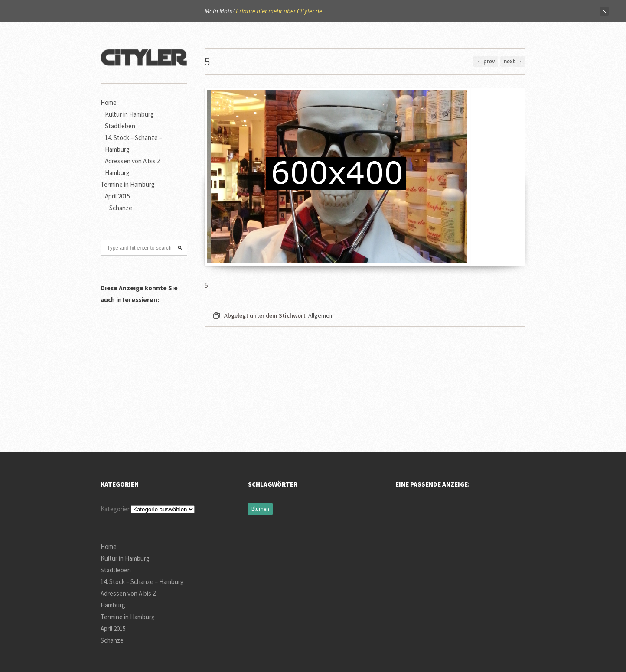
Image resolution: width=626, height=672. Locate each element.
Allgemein (321, 315)
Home (109, 102)
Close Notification (604, 11)
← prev (486, 61)
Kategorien (116, 509)
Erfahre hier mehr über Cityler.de (279, 11)
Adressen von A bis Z (133, 161)
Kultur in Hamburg (129, 114)
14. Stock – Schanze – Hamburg (142, 582)
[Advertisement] (144, 353)
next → (513, 61)
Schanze (121, 208)
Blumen (260, 509)
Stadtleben (120, 126)
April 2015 (117, 196)
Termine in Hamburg (128, 184)
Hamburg (117, 173)
